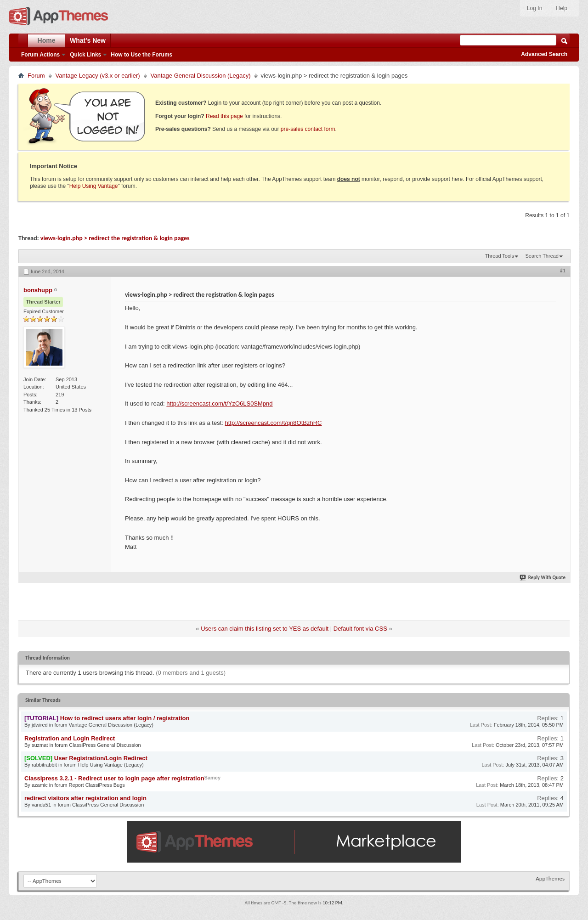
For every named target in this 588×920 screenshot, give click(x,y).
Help (562, 8)
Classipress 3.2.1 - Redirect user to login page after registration (114, 778)
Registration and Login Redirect (70, 738)
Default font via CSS (360, 629)
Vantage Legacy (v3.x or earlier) (98, 76)
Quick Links (85, 55)
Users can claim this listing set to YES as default (265, 629)
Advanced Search (544, 54)
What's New (88, 40)
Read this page (224, 116)
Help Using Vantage (94, 186)
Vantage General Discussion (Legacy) (201, 76)
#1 (563, 271)
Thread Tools (500, 256)
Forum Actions (40, 55)
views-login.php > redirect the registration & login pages (115, 238)
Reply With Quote (543, 578)
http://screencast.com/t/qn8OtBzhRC (274, 423)
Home (47, 40)
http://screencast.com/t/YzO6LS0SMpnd (219, 404)
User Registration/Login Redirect (101, 758)
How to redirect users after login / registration (125, 718)
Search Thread (542, 256)
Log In (534, 8)
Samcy (212, 778)
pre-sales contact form (308, 129)
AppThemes (550, 878)
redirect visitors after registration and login (85, 798)
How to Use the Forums (141, 55)
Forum (36, 76)
